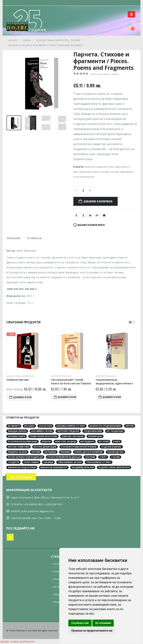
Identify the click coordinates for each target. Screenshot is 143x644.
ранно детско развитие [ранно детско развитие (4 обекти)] (89, 452)
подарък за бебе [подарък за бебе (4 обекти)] (17, 452)
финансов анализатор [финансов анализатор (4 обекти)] (54, 467)
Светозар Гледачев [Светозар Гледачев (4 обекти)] (68, 431)
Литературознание (69, 376)
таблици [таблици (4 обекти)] (48, 462)
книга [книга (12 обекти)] (117, 442)
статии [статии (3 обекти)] (115, 457)
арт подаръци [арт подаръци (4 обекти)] (115, 431)
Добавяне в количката (98, 201)
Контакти (59, 564)
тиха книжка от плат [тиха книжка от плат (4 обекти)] (99, 462)
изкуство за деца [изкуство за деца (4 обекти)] (66, 442)
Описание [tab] (13, 238)
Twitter (83, 215)
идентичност (122, 167)
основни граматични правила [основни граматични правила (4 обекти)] (79, 447)
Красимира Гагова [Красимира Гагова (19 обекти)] (42, 431)
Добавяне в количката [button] (30, 397)
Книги (57, 571)
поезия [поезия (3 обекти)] (36, 452)
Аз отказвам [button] (103, 623)
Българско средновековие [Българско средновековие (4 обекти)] (105, 426)
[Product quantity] (83, 191)
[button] (131, 14)
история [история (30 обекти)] (104, 442)
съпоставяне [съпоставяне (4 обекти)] (31, 462)
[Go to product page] (34, 351)
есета (111, 167)
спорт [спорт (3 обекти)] (103, 457)
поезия (105, 172)
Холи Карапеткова (84, 177)
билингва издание (95, 167)
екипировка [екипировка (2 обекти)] (95, 436)
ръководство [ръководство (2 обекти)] (115, 452)
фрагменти (127, 172)
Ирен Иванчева (82, 172)
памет (96, 172)
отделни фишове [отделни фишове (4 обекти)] (111, 447)
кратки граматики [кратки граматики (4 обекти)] (19, 447)
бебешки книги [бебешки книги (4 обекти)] (17, 436)
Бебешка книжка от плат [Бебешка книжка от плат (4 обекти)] (71, 426)
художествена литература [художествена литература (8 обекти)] (114, 467)
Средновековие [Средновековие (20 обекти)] (93, 431)
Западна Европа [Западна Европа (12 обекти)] (17, 431)
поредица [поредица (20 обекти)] (50, 452)
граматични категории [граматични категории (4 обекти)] (43, 436)
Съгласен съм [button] (80, 623)
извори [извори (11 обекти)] (46, 442)
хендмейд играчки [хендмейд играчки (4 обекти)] (83, 467)
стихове (115, 172)
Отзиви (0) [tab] (34, 238)
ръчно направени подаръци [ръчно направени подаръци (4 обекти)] (64, 457)
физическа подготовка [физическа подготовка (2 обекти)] (22, 467)
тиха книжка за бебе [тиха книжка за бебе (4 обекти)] (70, 462)
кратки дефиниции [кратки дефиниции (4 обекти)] (45, 447)
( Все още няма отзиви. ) (105, 74)
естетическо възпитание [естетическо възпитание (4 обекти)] (23, 442)
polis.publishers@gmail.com (38, 511)
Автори (58, 587)
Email (104, 215)
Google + (97, 215)
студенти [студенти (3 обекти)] (13, 462)
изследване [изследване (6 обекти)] (87, 442)
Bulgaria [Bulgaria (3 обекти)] (29, 426)
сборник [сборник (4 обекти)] (90, 457)
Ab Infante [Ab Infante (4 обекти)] (14, 426)
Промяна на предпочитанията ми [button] (92, 631)
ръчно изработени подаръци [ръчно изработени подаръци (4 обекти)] (25, 457)
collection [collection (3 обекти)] (45, 426)
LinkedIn (90, 215)
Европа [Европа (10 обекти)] (130, 426)
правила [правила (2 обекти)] (65, 452)
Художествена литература (28, 376)
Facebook (76, 215)
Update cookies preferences (17, 641)
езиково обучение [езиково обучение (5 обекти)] (73, 436)
